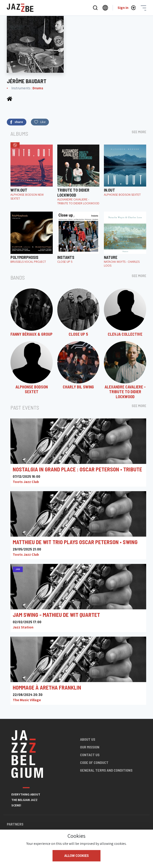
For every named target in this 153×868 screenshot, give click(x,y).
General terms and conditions (106, 770)
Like (40, 122)
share (17, 122)
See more (139, 132)
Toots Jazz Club (26, 482)
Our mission (90, 747)
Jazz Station (23, 627)
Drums (38, 88)
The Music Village (27, 700)
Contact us (90, 755)
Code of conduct (94, 762)
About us (88, 739)
